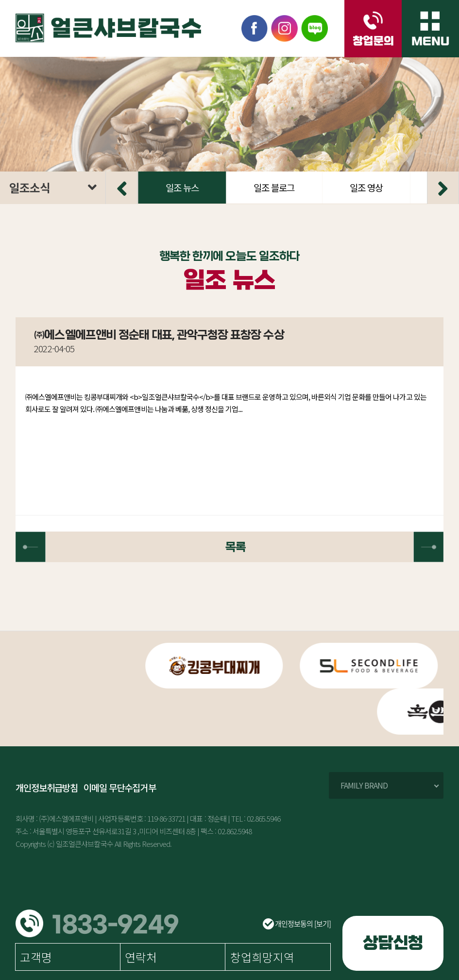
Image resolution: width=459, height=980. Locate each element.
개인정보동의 (297, 924)
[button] (121, 188)
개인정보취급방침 (47, 788)
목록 (229, 547)
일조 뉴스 (282, 187)
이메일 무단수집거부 (119, 788)
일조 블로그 (374, 187)
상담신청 (393, 943)
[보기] (323, 924)
